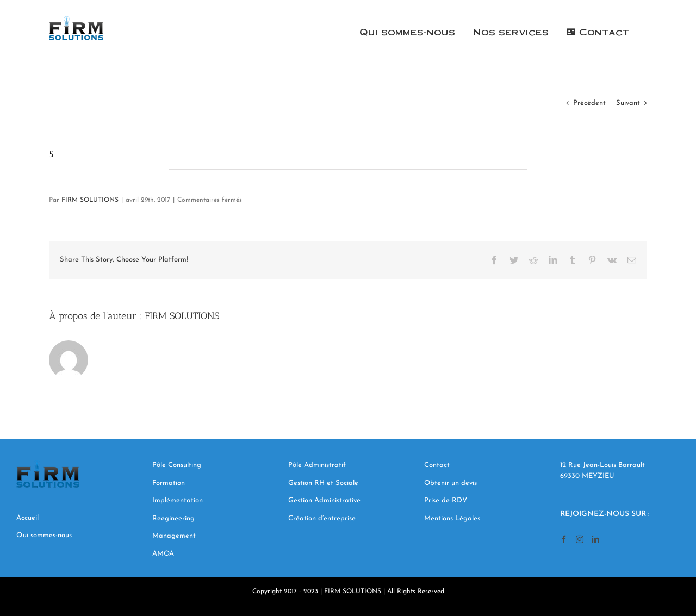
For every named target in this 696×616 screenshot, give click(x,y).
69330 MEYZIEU (588, 476)
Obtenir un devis (452, 483)
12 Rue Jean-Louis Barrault (602, 465)
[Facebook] (564, 539)
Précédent (589, 103)
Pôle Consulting (177, 465)
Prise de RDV (446, 500)
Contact (438, 465)
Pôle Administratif (317, 465)
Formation (169, 483)
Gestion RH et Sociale (323, 483)
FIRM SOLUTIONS (90, 200)
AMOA (163, 554)
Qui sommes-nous (44, 535)
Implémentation (179, 500)
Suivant (628, 103)
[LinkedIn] (595, 539)
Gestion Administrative (324, 500)
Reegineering (175, 518)
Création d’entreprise (322, 518)
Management (175, 536)
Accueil (27, 518)
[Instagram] (580, 539)
